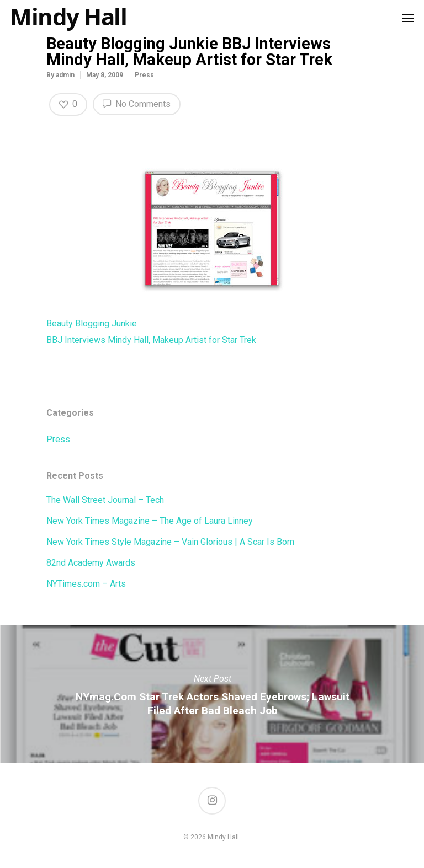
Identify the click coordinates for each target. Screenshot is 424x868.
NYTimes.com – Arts (86, 584)
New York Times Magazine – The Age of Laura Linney (150, 521)
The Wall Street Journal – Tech (105, 500)
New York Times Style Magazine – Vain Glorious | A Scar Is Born (170, 542)
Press (144, 75)
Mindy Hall (68, 17)
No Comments (137, 103)
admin (65, 75)
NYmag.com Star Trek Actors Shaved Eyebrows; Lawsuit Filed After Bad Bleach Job (212, 694)
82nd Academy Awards (91, 563)
